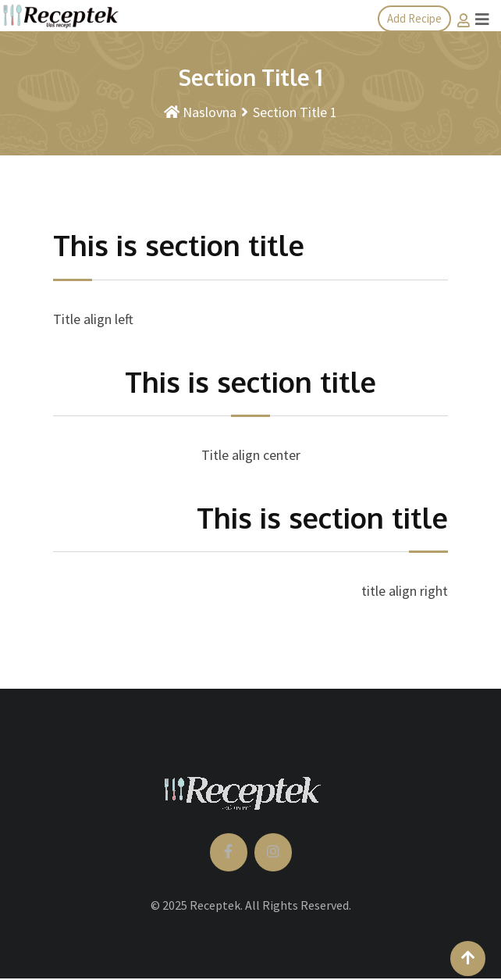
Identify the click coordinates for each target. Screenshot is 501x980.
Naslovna (200, 112)
